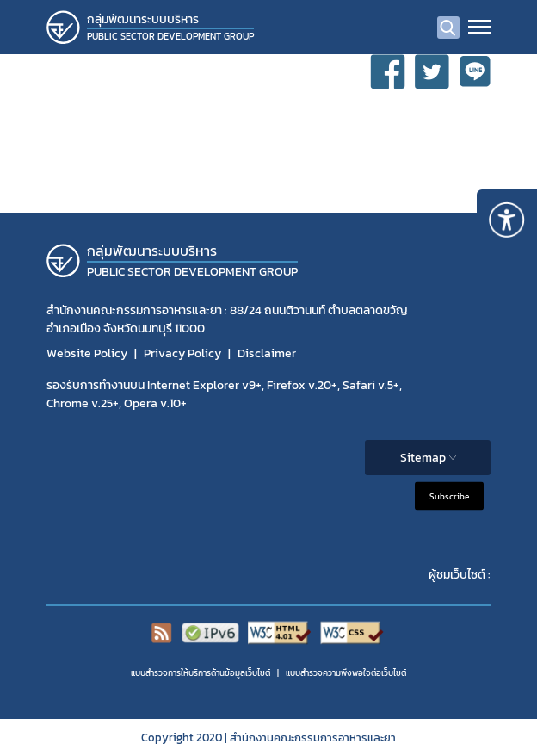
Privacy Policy (182, 353)
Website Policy (87, 353)
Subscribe (449, 496)
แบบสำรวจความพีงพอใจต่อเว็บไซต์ (346, 673)
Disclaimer (267, 353)
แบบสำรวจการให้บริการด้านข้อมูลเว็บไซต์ (201, 673)
